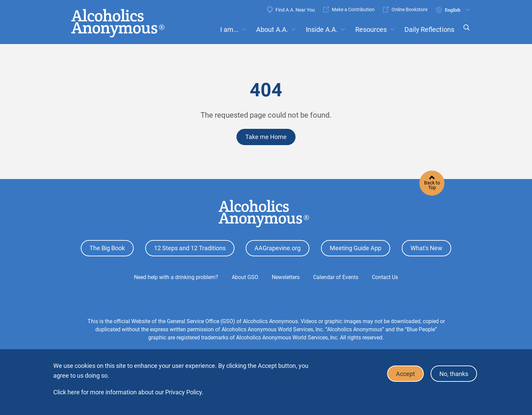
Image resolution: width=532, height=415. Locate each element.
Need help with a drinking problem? (176, 277)
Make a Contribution (353, 9)
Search (464, 32)
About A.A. (272, 29)
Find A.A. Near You (295, 10)
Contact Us (385, 277)
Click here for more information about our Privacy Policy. (128, 392)
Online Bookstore (410, 9)
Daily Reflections (429, 29)
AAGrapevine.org (278, 248)
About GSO (245, 277)
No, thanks (454, 374)
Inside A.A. (322, 29)
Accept (405, 374)
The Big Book (107, 248)
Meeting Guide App (356, 248)
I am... (229, 29)
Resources (371, 29)
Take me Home (266, 137)
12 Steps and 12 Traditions (190, 248)
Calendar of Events (336, 277)
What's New (426, 248)
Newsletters (286, 277)
